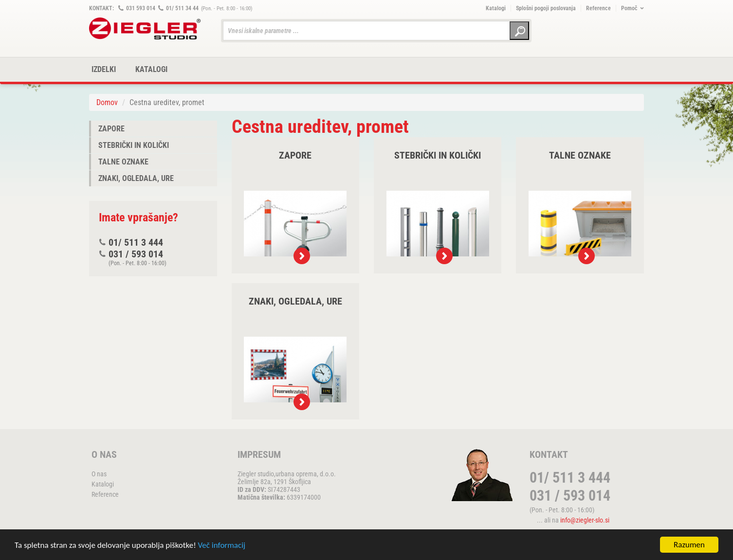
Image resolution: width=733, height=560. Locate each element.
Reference (598, 8)
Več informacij (222, 546)
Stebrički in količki (134, 145)
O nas (99, 474)
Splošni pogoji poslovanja (546, 8)
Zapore (111, 129)
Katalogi (496, 8)
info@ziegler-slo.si (585, 520)
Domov (107, 102)
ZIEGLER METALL (145, 28)
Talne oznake (123, 162)
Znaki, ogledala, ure (136, 178)
